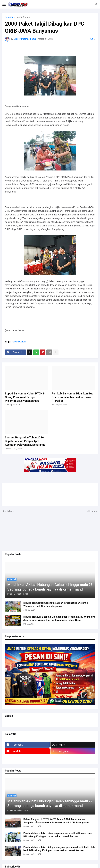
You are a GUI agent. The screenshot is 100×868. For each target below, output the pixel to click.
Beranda (9, 17)
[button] (4, 4)
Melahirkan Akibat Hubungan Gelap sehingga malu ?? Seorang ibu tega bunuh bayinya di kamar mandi (50, 587)
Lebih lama (91, 511)
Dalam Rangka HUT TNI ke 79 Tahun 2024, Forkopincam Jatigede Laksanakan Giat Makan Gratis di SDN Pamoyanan (56, 821)
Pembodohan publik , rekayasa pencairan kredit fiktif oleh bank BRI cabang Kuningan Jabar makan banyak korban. (58, 835)
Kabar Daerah (23, 17)
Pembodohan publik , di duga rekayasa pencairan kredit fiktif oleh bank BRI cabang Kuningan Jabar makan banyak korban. (59, 849)
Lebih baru (9, 511)
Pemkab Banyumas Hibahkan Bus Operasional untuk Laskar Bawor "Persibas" (72, 397)
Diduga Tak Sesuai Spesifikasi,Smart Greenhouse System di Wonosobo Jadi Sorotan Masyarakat (56, 604)
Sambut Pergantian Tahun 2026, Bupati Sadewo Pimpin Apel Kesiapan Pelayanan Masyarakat (25, 441)
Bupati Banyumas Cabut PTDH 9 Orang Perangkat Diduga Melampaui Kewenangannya (25, 397)
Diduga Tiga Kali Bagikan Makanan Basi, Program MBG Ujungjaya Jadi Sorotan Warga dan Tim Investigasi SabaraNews (59, 618)
